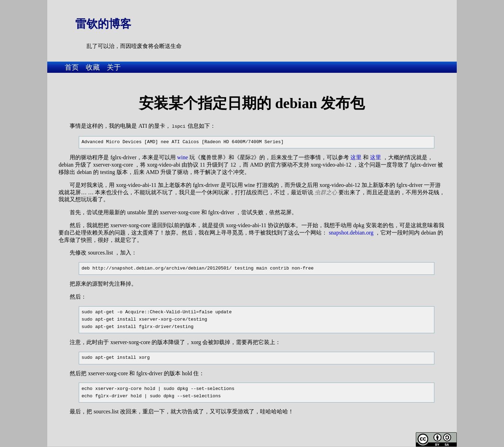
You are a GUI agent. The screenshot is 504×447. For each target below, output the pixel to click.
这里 (356, 157)
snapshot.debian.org (351, 232)
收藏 (93, 67)
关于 (114, 67)
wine (183, 157)
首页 (72, 67)
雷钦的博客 (103, 24)
